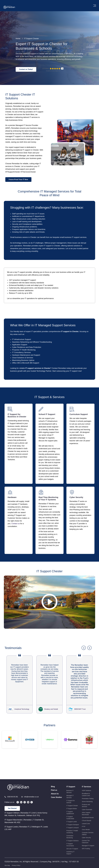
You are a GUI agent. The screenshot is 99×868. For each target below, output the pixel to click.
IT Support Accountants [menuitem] (70, 858)
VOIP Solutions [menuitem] (86, 803)
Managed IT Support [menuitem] (88, 858)
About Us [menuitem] (55, 807)
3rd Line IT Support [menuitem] (72, 862)
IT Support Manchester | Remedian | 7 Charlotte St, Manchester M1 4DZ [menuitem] (24, 834)
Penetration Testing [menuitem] (88, 811)
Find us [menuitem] (54, 803)
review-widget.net (56, 71)
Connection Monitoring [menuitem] (70, 849)
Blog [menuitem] (53, 799)
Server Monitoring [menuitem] (87, 814)
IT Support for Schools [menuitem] (71, 814)
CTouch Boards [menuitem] (87, 833)
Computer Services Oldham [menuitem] (88, 846)
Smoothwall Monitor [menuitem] (88, 830)
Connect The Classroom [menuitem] (86, 854)
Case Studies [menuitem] (56, 810)
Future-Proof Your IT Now (18, 179)
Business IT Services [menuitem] (70, 804)
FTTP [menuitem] (84, 839)
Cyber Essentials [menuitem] (87, 822)
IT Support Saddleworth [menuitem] (70, 825)
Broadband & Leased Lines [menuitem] (86, 807)
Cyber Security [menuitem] (86, 850)
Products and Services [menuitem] (86, 818)
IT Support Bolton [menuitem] (72, 821)
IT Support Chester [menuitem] (72, 818)
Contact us (16, 524)
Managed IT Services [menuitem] (70, 809)
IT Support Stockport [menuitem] (73, 837)
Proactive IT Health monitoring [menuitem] (72, 844)
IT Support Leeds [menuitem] (72, 834)
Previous (84, 661)
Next (89, 661)
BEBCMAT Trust (80, 722)
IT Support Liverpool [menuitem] (73, 840)
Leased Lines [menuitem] (86, 836)
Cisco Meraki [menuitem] (86, 842)
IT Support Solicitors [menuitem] (73, 854)
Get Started (12, 821)
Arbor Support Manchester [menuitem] (86, 826)
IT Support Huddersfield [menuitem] (70, 830)
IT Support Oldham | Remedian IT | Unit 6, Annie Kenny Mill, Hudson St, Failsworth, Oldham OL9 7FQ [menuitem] (26, 827)
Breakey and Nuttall (51, 722)
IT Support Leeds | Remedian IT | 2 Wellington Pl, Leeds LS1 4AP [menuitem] (26, 841)
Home (18, 39)
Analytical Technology (22, 722)
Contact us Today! (26, 69)
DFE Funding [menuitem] (86, 861)
